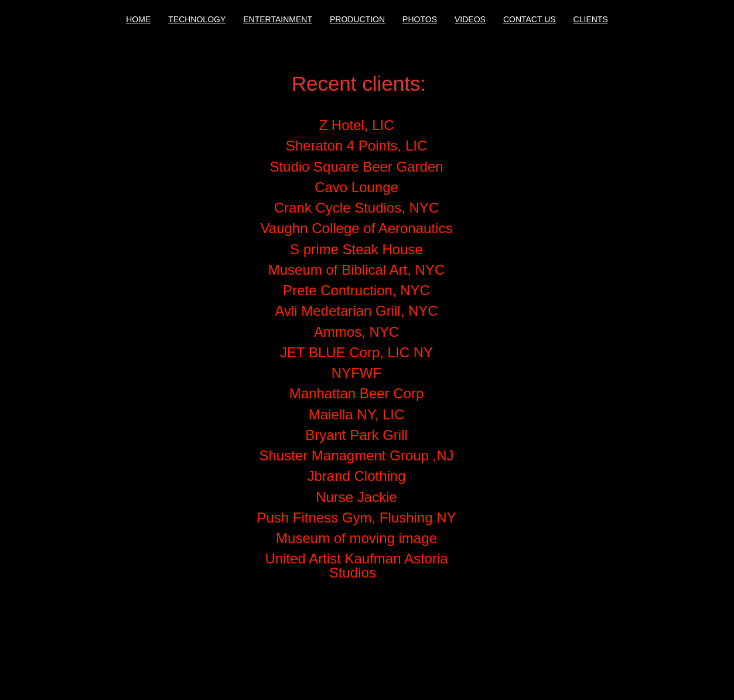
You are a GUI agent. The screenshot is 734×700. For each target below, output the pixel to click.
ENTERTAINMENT (278, 19)
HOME (138, 19)
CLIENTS (591, 19)
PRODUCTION (357, 19)
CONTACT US (530, 19)
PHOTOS (420, 19)
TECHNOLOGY (197, 19)
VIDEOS (470, 19)
